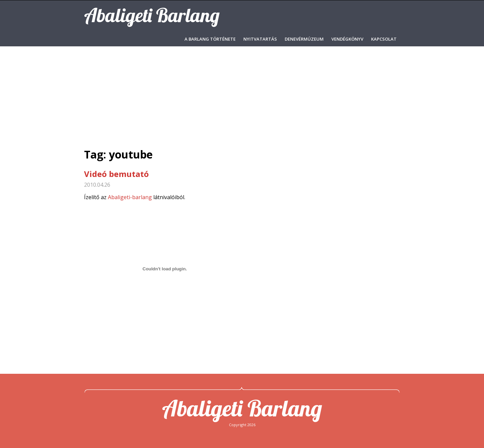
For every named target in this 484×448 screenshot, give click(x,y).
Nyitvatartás (260, 39)
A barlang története (210, 39)
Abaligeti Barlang (242, 408)
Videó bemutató (116, 174)
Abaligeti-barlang (130, 197)
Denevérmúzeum (304, 39)
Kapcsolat (384, 39)
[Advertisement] (242, 97)
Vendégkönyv (347, 39)
